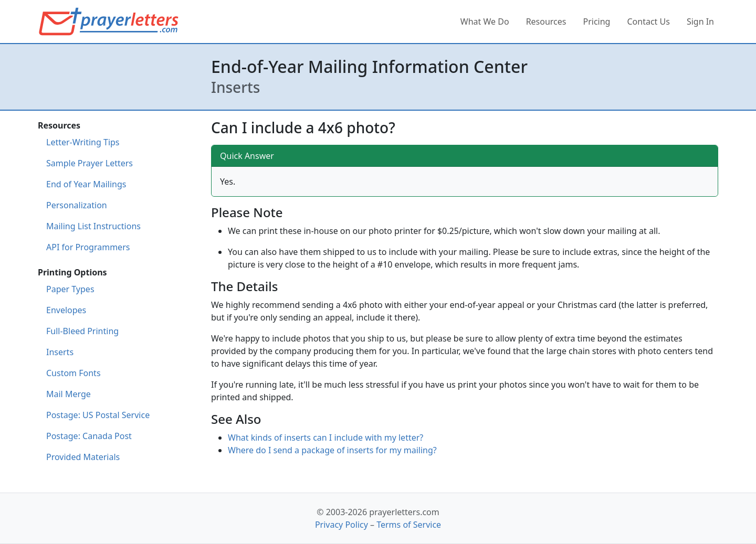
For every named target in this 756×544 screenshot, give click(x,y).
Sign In (700, 22)
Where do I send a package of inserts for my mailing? (332, 450)
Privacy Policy (342, 525)
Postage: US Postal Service (98, 415)
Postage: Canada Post (89, 436)
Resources (546, 22)
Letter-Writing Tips (83, 142)
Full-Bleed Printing (82, 331)
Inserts (60, 352)
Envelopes (66, 310)
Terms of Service (409, 525)
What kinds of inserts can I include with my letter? (325, 438)
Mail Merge (69, 394)
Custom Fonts (73, 373)
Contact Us (648, 22)
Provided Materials (83, 457)
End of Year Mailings (86, 184)
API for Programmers (88, 247)
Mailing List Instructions (93, 226)
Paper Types (70, 289)
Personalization (77, 205)
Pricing (597, 22)
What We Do (485, 22)
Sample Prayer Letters (90, 163)
